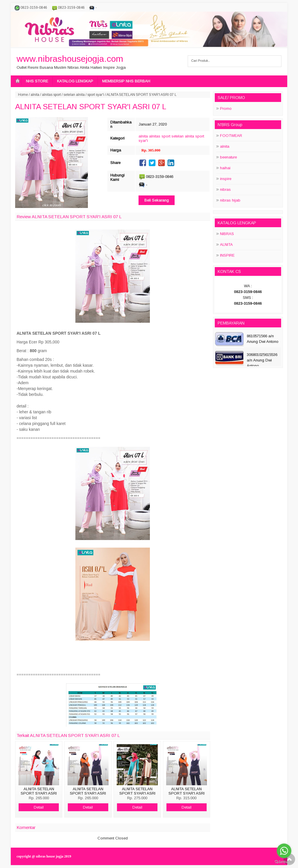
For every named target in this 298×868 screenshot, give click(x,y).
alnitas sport (51, 95)
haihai (225, 168)
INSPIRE (227, 255)
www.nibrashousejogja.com (70, 59)
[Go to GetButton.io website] (284, 862)
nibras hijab (230, 200)
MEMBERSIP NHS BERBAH (126, 81)
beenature (228, 157)
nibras (225, 189)
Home (23, 95)
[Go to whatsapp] (284, 851)
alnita (35, 95)
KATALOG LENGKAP (75, 81)
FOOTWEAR (231, 136)
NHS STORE (37, 81)
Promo (226, 108)
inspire (226, 179)
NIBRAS (227, 234)
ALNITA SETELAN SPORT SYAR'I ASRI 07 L (91, 107)
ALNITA (226, 245)
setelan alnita (74, 95)
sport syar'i (96, 95)
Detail (39, 807)
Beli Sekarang (157, 200)
